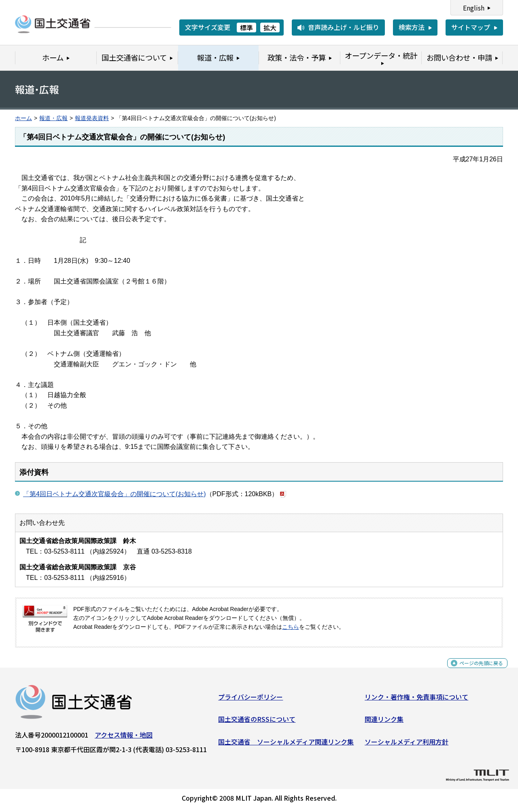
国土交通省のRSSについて (257, 722)
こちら (291, 627)
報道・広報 (53, 118)
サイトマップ (471, 27)
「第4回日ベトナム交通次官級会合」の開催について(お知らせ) (115, 494)
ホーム (23, 118)
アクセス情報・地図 (124, 738)
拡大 (270, 27)
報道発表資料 (92, 118)
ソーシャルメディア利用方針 (407, 745)
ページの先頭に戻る (474, 671)
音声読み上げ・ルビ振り (344, 27)
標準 (246, 27)
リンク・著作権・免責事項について (416, 700)
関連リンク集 (384, 722)
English (474, 8)
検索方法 (412, 27)
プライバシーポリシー (251, 700)
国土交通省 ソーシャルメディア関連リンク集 (286, 745)
